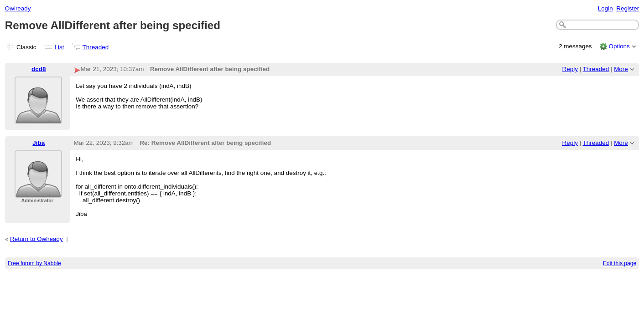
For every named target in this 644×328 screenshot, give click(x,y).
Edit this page (620, 263)
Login (605, 8)
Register (628, 8)
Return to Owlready (36, 239)
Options (619, 46)
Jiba (39, 143)
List (60, 47)
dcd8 (39, 69)
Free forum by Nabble (34, 263)
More (621, 69)
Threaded (96, 47)
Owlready (18, 8)
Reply (570, 69)
